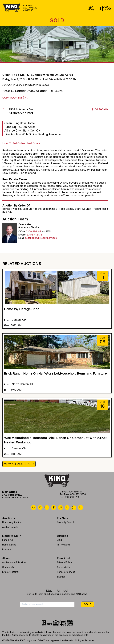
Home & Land (9, 545)
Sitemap (61, 577)
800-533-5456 (78, 494)
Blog (59, 540)
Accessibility (63, 567)
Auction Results (10, 527)
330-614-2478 (35, 235)
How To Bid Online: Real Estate (21, 143)
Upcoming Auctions (12, 522)
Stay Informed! (57, 591)
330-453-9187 (34, 231)
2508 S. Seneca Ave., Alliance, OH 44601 (33, 91)
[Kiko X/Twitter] (67, 508)
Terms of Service (66, 572)
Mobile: (22, 235)
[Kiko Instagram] (81, 508)
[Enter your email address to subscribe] (47, 604)
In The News (64, 545)
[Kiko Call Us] (33, 508)
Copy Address (15, 98)
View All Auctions (18, 464)
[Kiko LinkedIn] (60, 508)
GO (86, 604)
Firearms (7, 549)
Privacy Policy (64, 562)
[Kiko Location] (47, 508)
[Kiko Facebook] (54, 508)
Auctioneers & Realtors (14, 562)
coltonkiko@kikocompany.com (41, 238)
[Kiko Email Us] (40, 508)
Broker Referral (10, 572)
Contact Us (8, 567)
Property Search (66, 522)
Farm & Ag (8, 540)
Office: (22, 231)
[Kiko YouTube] (74, 508)
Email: (21, 238)
